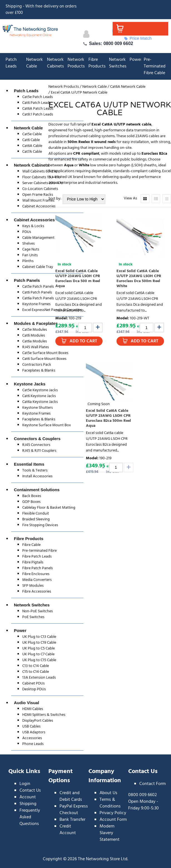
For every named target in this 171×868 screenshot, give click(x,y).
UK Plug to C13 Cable (39, 637)
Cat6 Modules (34, 336)
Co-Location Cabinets (40, 189)
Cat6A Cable (32, 146)
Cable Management (38, 238)
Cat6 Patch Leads (37, 103)
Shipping (28, 804)
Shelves (29, 244)
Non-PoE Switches (38, 611)
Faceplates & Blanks (39, 371)
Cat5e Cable (32, 134)
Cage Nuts (31, 249)
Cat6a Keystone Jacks (40, 402)
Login (25, 784)
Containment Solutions (37, 490)
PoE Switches (33, 617)
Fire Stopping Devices (40, 525)
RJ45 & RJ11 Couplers (39, 451)
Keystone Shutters (38, 408)
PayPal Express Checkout (74, 810)
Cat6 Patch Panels (37, 293)
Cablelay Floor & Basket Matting (49, 508)
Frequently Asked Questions (30, 817)
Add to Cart (83, 341)
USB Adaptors (34, 732)
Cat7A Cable (32, 152)
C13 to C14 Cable (36, 666)
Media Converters (37, 580)
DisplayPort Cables (38, 721)
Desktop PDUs (34, 689)
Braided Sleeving (36, 519)
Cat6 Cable (31, 140)
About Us (108, 793)
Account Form (113, 820)
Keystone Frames (36, 304)
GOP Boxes (31, 502)
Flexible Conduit (36, 514)
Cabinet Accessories (39, 206)
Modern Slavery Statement (110, 833)
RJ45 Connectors (36, 445)
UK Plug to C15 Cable (39, 660)
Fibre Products (97, 63)
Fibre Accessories (37, 592)
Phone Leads (33, 744)
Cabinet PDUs (34, 683)
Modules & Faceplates (36, 323)
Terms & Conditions (110, 803)
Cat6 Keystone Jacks (39, 396)
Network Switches (118, 63)
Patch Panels (27, 280)
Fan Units (30, 255)
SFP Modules (33, 586)
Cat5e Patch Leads (38, 97)
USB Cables (31, 727)
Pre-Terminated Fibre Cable (155, 66)
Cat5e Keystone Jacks (40, 390)
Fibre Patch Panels (38, 568)
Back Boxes (32, 496)
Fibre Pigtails (33, 562)
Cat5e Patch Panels (38, 287)
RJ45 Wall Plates (36, 347)
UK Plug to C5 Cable (39, 649)
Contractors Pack (37, 365)
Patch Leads (11, 63)
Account (28, 797)
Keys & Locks (33, 226)
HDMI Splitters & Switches (44, 715)
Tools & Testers (35, 471)
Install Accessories (37, 476)
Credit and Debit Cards (71, 796)
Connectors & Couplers (37, 439)
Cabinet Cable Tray (38, 267)
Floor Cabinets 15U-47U (41, 177)
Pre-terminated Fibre (39, 551)
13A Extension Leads (39, 678)
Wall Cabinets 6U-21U (40, 171)
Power (136, 60)
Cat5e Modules (35, 330)
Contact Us (30, 791)
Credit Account (68, 830)
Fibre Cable (31, 545)
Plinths (28, 261)
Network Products (76, 63)
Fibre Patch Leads (37, 557)
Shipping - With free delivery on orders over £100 (41, 10)
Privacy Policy (113, 813)
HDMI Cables (33, 709)
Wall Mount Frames (38, 201)
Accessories (32, 738)
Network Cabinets (55, 63)
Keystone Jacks (30, 384)
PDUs (27, 232)
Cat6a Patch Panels (38, 298)
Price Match (138, 38)
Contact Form (153, 784)
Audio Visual (27, 703)
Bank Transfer (72, 820)
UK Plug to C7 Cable (38, 654)
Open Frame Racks (38, 195)
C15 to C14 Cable (36, 672)
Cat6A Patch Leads (38, 109)
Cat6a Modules (35, 341)
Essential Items (29, 464)
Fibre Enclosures (36, 574)
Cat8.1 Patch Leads (38, 115)
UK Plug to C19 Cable (39, 643)
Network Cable (34, 63)
